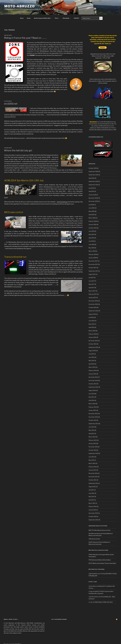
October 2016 (93, 301)
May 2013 (92, 423)
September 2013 (93, 417)
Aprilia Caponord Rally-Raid (43, 11)
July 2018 (91, 234)
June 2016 (92, 314)
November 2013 (93, 410)
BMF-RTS (91, 524)
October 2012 (93, 443)
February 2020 (93, 215)
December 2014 (93, 370)
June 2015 (92, 351)
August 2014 (92, 384)
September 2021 (93, 178)
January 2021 (92, 188)
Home (22, 11)
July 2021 (91, 181)
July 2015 (91, 347)
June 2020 (92, 201)
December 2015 (93, 334)
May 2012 (91, 453)
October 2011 (93, 473)
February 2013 (93, 434)
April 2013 (92, 427)
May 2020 (92, 205)
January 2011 (92, 503)
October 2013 (93, 414)
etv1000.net (11, 97)
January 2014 (92, 404)
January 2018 (92, 251)
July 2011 (91, 483)
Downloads (67, 11)
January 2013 (92, 437)
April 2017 (92, 281)
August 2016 (92, 307)
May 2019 (92, 228)
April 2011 (91, 493)
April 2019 (92, 231)
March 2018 (92, 244)
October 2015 (93, 337)
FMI (90, 553)
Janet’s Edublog (62, 195)
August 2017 (92, 268)
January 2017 (92, 291)
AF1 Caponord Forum (59, 613)
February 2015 (93, 364)
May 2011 (91, 490)
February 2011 (93, 500)
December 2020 (93, 191)
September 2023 (93, 168)
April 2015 (92, 357)
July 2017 (91, 271)
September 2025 (93, 165)
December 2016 (93, 294)
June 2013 (92, 420)
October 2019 (93, 221)
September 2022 (93, 175)
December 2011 (93, 467)
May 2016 (92, 317)
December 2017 (93, 254)
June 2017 (92, 274)
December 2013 (93, 407)
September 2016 (93, 304)
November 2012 (93, 440)
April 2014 (92, 394)
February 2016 (93, 327)
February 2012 (93, 460)
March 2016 (92, 324)
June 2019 (92, 224)
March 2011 (92, 497)
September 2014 (93, 380)
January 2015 (92, 367)
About (29, 11)
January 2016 (92, 331)
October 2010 (93, 510)
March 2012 (92, 457)
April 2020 (92, 208)
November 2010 (93, 506)
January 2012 (92, 463)
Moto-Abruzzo (20, 6)
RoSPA (91, 535)
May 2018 (92, 241)
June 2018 (92, 238)
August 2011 (92, 480)
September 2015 (93, 341)
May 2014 (92, 390)
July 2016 (91, 311)
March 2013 (92, 430)
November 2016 (93, 298)
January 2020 (93, 218)
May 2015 (92, 354)
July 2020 (91, 198)
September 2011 (93, 477)
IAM (90, 532)
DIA (90, 527)
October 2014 (93, 377)
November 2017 (93, 258)
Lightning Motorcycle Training (97, 567)
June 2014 (92, 387)
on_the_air (92, 595)
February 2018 (93, 248)
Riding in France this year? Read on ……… (25, 31)
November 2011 (93, 470)
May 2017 (91, 278)
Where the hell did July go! (18, 144)
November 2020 (93, 195)
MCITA (91, 557)
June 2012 (92, 450)
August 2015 (92, 344)
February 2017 (93, 287)
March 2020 (92, 211)
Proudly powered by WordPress (13, 637)
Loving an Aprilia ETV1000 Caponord (99, 585)
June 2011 (92, 487)
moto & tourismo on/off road (97, 590)
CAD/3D (77, 11)
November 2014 (93, 374)
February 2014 (93, 400)
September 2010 (93, 513)
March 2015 (92, 361)
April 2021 (92, 185)
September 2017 (93, 264)
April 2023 (92, 171)
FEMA (90, 548)
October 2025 (93, 162)
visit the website (66, 59)
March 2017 (92, 284)
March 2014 (92, 397)
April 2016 (92, 321)
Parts (57, 11)
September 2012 (93, 447)
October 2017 (93, 261)
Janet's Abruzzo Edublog (95, 579)
